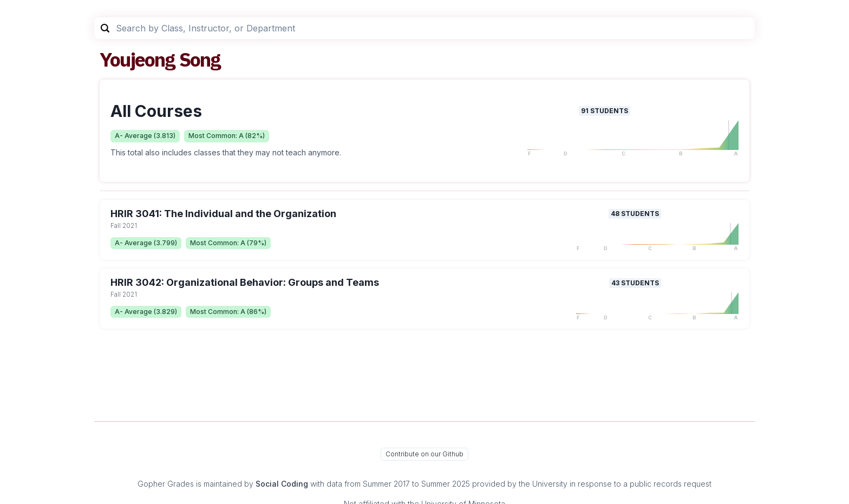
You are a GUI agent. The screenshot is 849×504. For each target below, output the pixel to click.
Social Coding (282, 484)
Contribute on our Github (424, 454)
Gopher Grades (166, 484)
